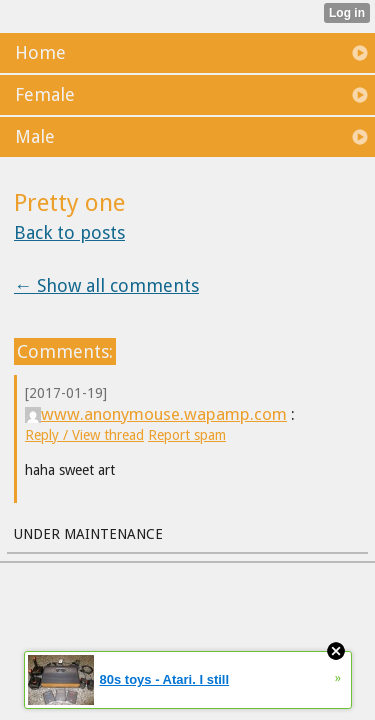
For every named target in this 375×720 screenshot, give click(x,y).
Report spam (187, 435)
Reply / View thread (84, 435)
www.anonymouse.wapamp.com (156, 414)
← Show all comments (106, 285)
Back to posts (69, 232)
